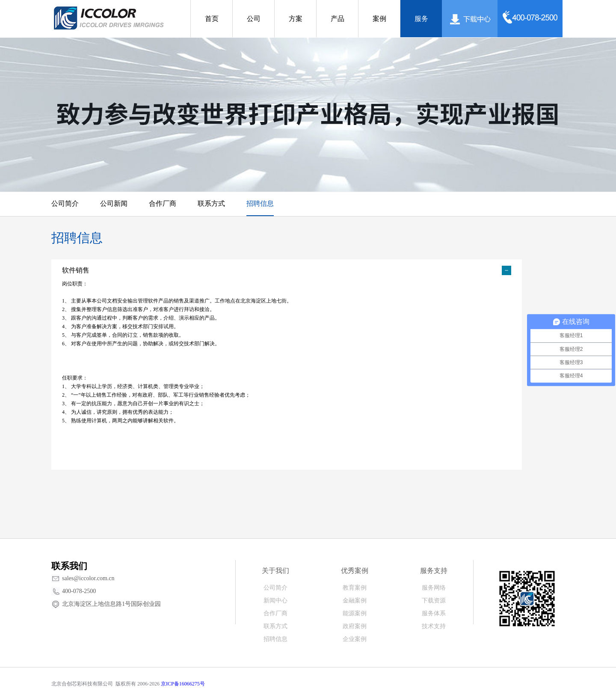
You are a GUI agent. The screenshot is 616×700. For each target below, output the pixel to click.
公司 (254, 19)
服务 (421, 19)
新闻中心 (275, 601)
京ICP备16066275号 (183, 684)
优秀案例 (355, 571)
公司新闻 (114, 203)
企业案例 (355, 639)
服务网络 (434, 588)
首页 (212, 19)
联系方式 (211, 203)
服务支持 (434, 571)
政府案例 (355, 626)
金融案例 (355, 601)
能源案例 (355, 613)
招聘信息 (260, 203)
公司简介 (65, 203)
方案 (296, 19)
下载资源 (434, 601)
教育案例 (355, 588)
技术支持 (434, 626)
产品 (338, 19)
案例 (379, 19)
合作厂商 (163, 203)
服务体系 (434, 613)
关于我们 (275, 571)
